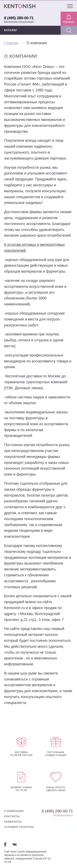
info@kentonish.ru (63, 815)
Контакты (12, 816)
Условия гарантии (19, 827)
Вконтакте (15, 844)
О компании (14, 811)
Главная (11, 43)
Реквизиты (13, 822)
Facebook (5, 844)
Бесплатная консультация (19, 22)
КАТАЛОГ (11, 30)
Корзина (69, 19)
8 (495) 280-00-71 (19, 18)
